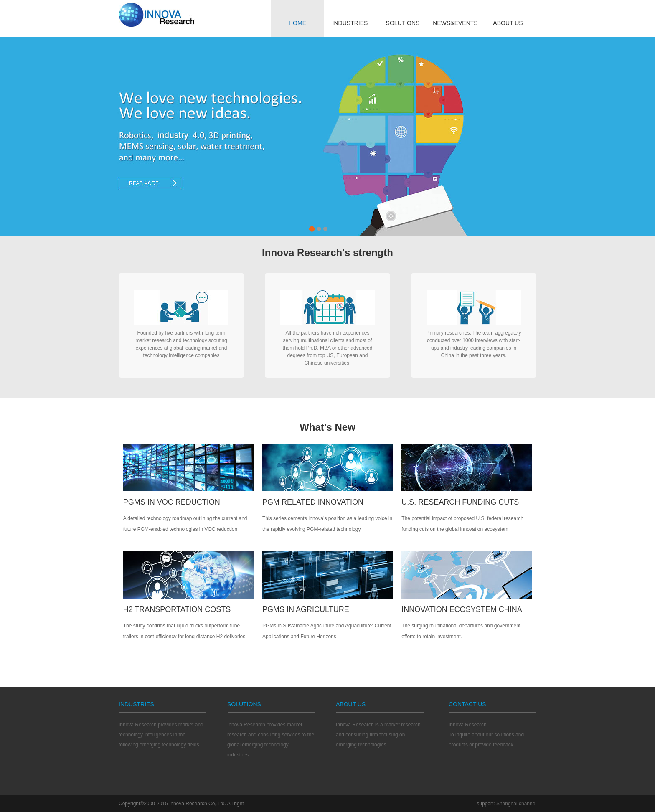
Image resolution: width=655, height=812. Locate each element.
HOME (297, 23)
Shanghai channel (516, 804)
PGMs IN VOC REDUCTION (172, 502)
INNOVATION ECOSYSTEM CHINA (462, 609)
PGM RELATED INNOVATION (313, 502)
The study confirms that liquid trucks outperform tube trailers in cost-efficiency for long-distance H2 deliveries (184, 631)
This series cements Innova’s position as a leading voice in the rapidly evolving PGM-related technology (327, 524)
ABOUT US (508, 23)
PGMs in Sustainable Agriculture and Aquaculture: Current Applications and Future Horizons (327, 631)
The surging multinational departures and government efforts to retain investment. (461, 631)
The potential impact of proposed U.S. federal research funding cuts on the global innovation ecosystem (462, 524)
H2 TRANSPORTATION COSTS (177, 609)
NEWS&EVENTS (455, 23)
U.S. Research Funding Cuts (460, 502)
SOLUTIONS (403, 23)
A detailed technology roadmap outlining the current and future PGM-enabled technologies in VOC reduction (185, 524)
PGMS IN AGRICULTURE (306, 609)
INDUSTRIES (350, 23)
